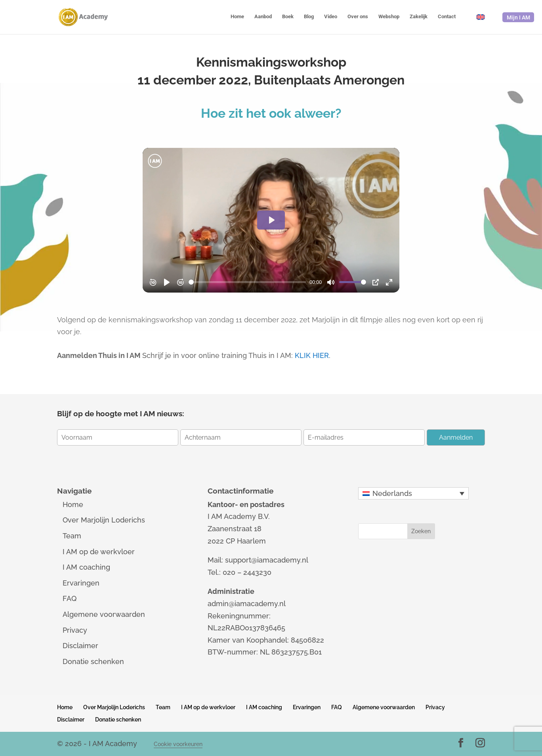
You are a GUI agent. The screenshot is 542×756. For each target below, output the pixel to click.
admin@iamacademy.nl (247, 604)
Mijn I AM (518, 17)
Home (237, 17)
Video (331, 17)
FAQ (70, 598)
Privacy (75, 630)
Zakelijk (419, 17)
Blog (309, 17)
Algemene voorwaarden (104, 614)
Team (72, 536)
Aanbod (263, 17)
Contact (447, 17)
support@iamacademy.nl (267, 560)
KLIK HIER (312, 355)
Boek (288, 17)
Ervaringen (81, 583)
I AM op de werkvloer (99, 552)
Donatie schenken (93, 661)
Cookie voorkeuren (178, 744)
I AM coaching (86, 567)
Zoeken (421, 531)
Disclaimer (80, 646)
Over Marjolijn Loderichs (104, 520)
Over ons (358, 17)
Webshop (389, 17)
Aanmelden (456, 437)
